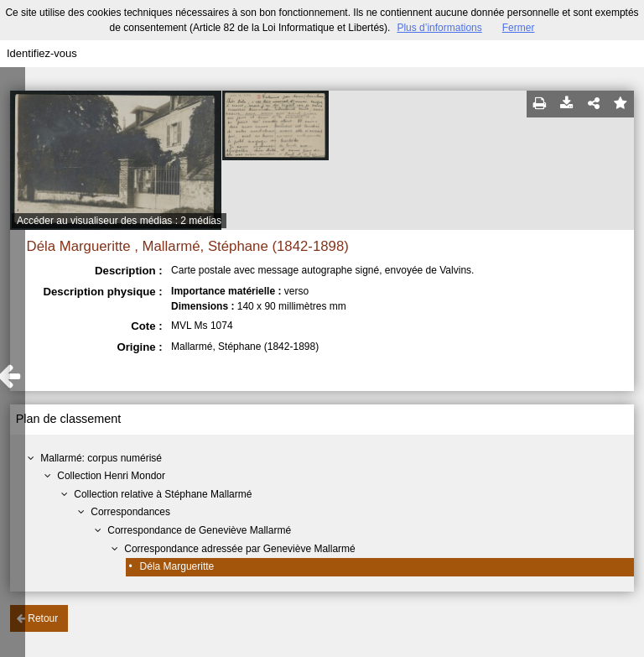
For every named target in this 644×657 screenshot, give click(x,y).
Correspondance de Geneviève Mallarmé (199, 530)
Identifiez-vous (42, 53)
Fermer (519, 28)
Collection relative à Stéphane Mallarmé (163, 494)
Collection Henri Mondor (111, 476)
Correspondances (130, 512)
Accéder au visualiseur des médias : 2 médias (119, 221)
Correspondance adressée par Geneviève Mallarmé (239, 549)
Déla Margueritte (177, 566)
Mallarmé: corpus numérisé (101, 458)
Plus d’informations (439, 28)
